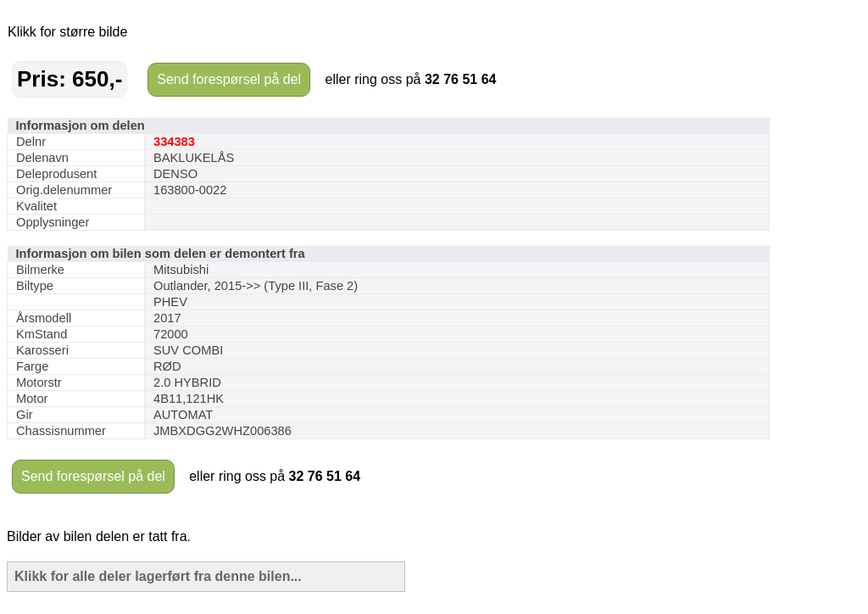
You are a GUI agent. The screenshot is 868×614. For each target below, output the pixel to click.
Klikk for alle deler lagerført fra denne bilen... (158, 576)
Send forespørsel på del (229, 79)
